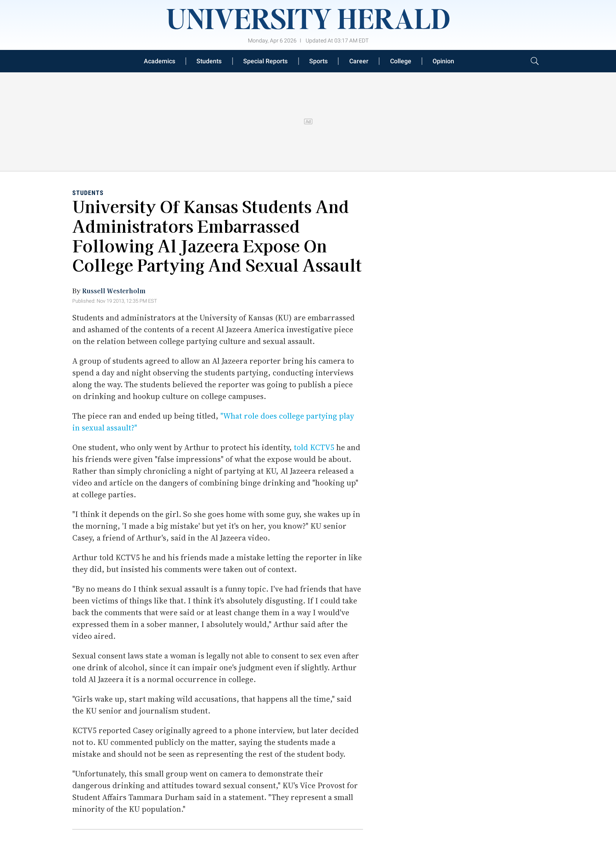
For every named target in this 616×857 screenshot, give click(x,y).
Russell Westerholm (114, 291)
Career (359, 61)
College (401, 61)
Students (209, 61)
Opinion (443, 61)
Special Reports (265, 61)
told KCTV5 (314, 447)
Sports (318, 61)
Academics (159, 61)
